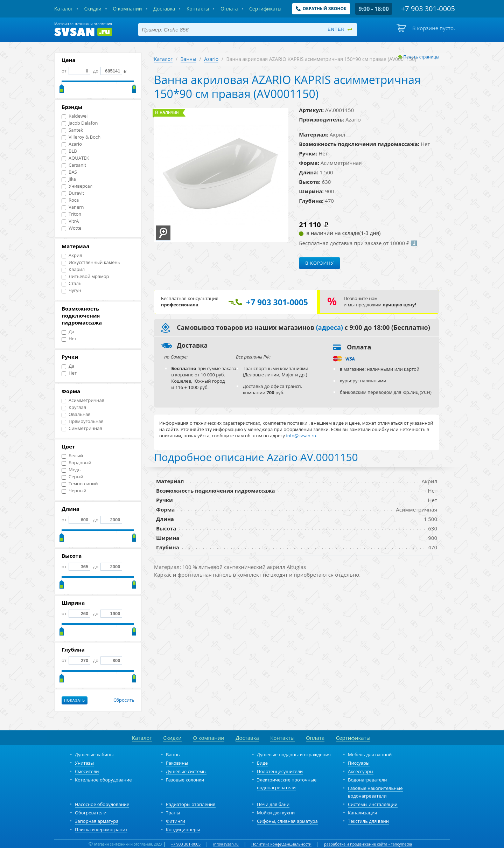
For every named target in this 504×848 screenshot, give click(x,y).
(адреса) (330, 328)
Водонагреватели (367, 780)
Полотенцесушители (280, 771)
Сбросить (124, 700)
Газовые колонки (185, 780)
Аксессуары (361, 771)
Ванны (188, 59)
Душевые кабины (94, 755)
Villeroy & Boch (81, 137)
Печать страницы (421, 57)
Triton (71, 214)
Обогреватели (91, 813)
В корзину (320, 263)
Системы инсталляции (373, 804)
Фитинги (176, 821)
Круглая (74, 407)
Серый (72, 477)
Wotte (71, 228)
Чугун (71, 290)
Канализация (362, 813)
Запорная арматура (97, 821)
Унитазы (84, 763)
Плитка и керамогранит (101, 829)
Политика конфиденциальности (281, 844)
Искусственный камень (91, 262)
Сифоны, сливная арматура (287, 821)
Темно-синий (80, 484)
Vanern (73, 207)
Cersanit (74, 165)
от (76, 71)
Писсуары (359, 763)
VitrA (70, 221)
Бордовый (76, 463)
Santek (72, 130)
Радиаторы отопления (191, 804)
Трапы (173, 813)
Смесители (87, 771)
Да (68, 332)
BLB (69, 151)
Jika (69, 179)
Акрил (72, 255)
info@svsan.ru (226, 844)
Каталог (163, 59)
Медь (71, 470)
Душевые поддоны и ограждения (294, 755)
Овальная (76, 414)
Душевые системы (186, 771)
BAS (69, 172)
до (107, 71)
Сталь (72, 283)
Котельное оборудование (103, 780)
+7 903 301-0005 (186, 844)
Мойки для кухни (276, 813)
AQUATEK (75, 158)
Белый (72, 456)
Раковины (177, 763)
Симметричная (82, 428)
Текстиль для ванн (368, 821)
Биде (262, 763)
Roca (70, 200)
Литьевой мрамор (85, 276)
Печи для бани (273, 804)
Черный (74, 491)
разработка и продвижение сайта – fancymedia (368, 844)
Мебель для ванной (370, 755)
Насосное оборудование (102, 804)
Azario (72, 144)
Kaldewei (75, 116)
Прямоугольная (83, 421)
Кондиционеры (183, 829)
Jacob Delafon (80, 123)
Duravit (73, 193)
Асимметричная (83, 400)
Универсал (77, 186)
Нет (69, 339)
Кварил (73, 269)
